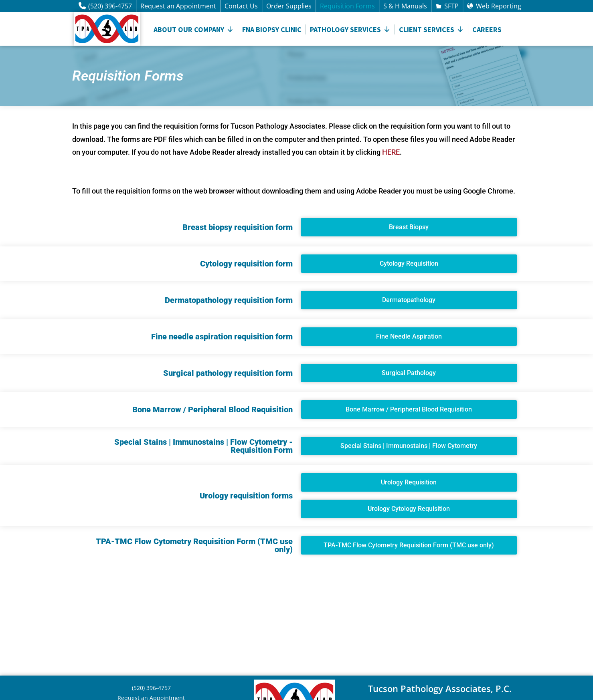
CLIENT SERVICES (431, 29)
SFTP (451, 6)
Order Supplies (289, 6)
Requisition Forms (347, 6)
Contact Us (241, 6)
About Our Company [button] (194, 29)
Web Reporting (499, 6)
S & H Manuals (405, 6)
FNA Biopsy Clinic (272, 29)
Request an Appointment (178, 6)
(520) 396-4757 (110, 6)
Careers (487, 29)
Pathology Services (350, 29)
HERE (391, 152)
